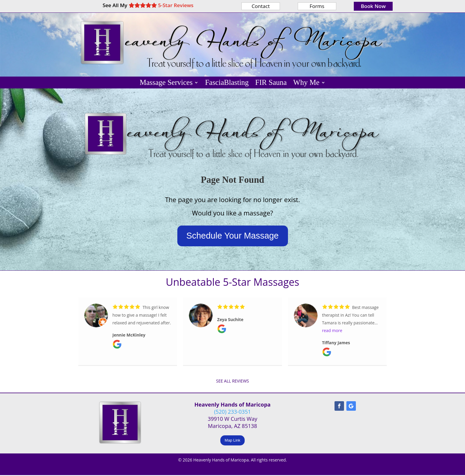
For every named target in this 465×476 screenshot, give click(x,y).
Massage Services (166, 83)
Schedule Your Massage (232, 236)
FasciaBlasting (227, 83)
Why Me (306, 83)
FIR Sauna (271, 83)
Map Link (233, 441)
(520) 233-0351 (232, 412)
